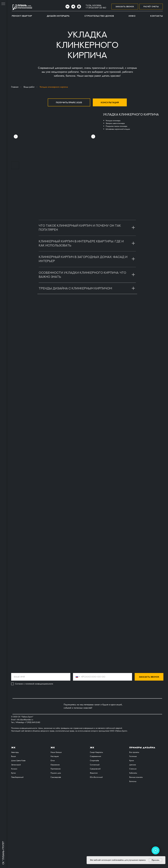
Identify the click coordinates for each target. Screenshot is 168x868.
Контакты (157, 16)
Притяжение (56, 800)
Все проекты (134, 783)
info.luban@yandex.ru (25, 751)
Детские (133, 796)
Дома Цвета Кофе (18, 792)
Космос (14, 800)
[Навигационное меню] (3, 4)
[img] (53, 738)
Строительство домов (99, 16)
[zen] (79, 7)
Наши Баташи (56, 783)
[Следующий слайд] (93, 137)
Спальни (133, 800)
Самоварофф (56, 808)
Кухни (132, 792)
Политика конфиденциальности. (25, 759)
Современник (95, 788)
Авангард (15, 783)
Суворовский (95, 800)
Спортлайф (94, 792)
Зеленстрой (16, 796)
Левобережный (17, 808)
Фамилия (94, 804)
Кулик (13, 804)
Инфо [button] (132, 16)
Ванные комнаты (136, 808)
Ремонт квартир (22, 16)
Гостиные (133, 788)
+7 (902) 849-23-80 (96, 8)
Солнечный (95, 796)
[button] (125, 7)
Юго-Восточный (96, 808)
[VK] (67, 7)
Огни (53, 792)
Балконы (133, 813)
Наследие (55, 788)
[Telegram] (73, 7)
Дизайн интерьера (58, 16)
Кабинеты (133, 804)
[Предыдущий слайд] (16, 137)
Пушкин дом (56, 804)
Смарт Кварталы (96, 783)
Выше (13, 788)
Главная (15, 87)
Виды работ (29, 87)
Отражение (55, 796)
